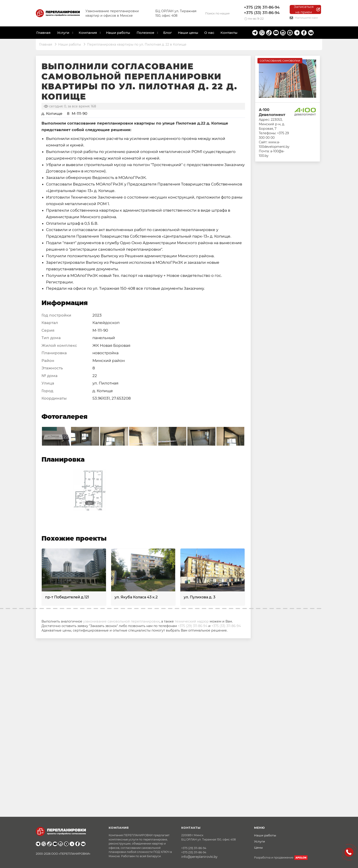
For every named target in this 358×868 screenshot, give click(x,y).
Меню (259, 828)
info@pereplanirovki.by (199, 857)
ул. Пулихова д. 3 (200, 597)
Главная (43, 33)
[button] (8, 609)
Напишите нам (304, 18)
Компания (88, 33)
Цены (258, 847)
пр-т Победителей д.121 (67, 597)
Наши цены (188, 33)
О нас (209, 33)
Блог (168, 33)
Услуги (259, 841)
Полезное (145, 33)
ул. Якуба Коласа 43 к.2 (136, 597)
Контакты (229, 33)
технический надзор (192, 621)
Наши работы (118, 33)
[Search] (217, 13)
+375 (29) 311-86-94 (262, 7)
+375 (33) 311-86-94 (262, 13)
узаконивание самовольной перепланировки (121, 621)
